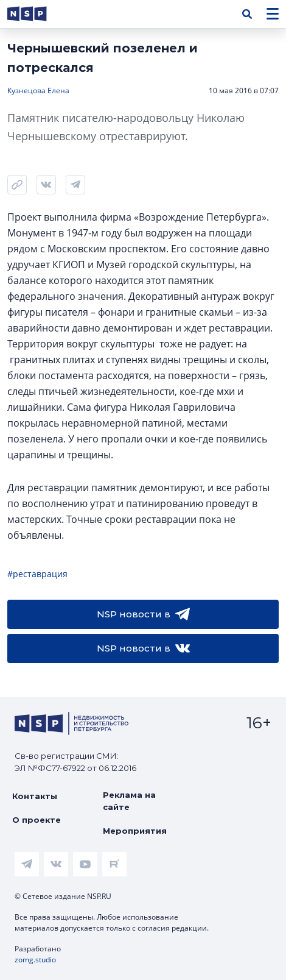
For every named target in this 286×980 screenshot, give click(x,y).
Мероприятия (135, 831)
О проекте (37, 820)
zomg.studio (35, 960)
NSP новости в (143, 614)
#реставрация (37, 574)
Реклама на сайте (129, 801)
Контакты (35, 796)
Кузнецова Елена (38, 91)
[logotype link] (37, 14)
